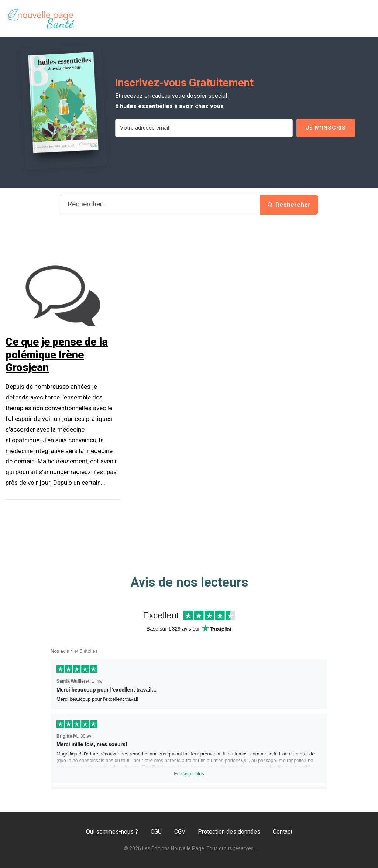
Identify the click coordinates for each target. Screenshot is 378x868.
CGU (156, 832)
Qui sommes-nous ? (112, 832)
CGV (180, 832)
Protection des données (229, 832)
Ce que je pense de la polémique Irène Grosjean (57, 355)
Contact (283, 832)
